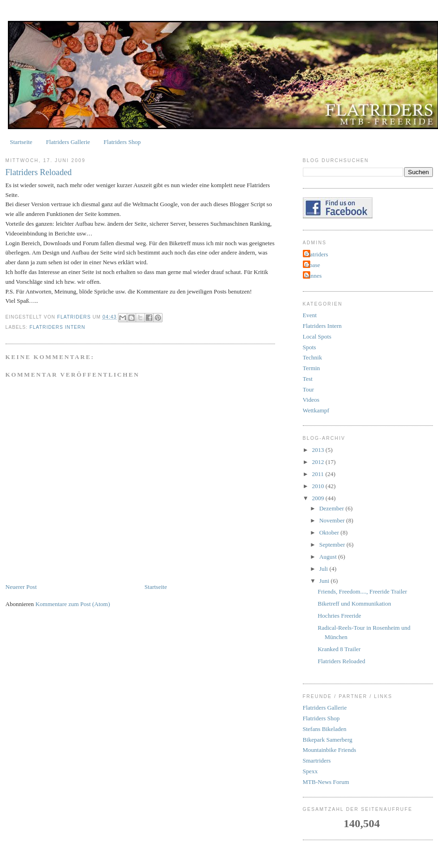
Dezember (332, 508)
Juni (325, 581)
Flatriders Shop (122, 142)
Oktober (330, 532)
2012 (319, 462)
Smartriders (317, 760)
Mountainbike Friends (330, 750)
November (333, 520)
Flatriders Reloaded (341, 661)
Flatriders (317, 254)
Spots (310, 347)
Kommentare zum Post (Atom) (73, 604)
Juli (324, 569)
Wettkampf (316, 410)
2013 (319, 450)
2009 (319, 498)
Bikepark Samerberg (328, 740)
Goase (313, 265)
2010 (319, 486)
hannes (314, 276)
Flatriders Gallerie (68, 142)
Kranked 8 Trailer (339, 649)
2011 (319, 474)
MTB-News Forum (326, 782)
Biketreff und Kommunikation (354, 604)
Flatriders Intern (58, 327)
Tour (308, 389)
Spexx (311, 771)
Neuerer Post (21, 587)
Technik (313, 357)
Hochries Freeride (340, 616)
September (333, 545)
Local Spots (317, 336)
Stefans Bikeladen (325, 729)
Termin (311, 368)
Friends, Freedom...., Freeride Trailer (362, 591)
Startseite (21, 142)
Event (310, 315)
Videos (311, 400)
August (329, 557)
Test (308, 379)
